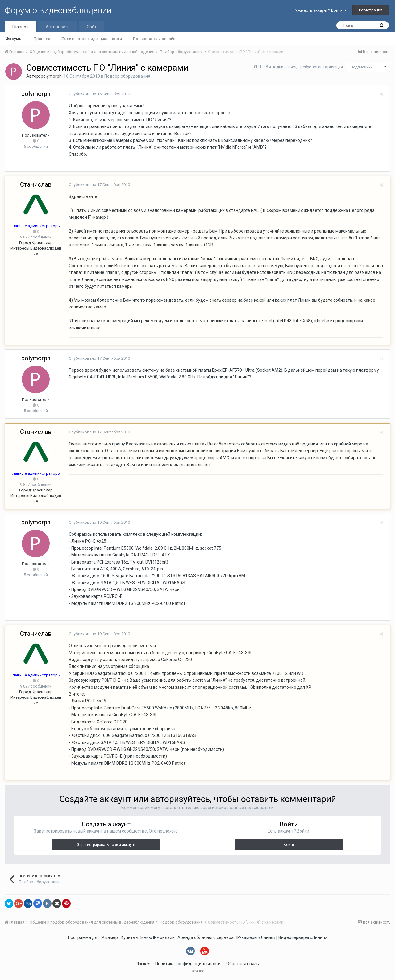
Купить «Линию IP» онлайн (148, 937)
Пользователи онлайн (154, 39)
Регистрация (371, 10)
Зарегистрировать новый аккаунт (106, 845)
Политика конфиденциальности (92, 39)
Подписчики (362, 67)
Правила (42, 39)
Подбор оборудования (127, 76)
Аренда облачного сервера (206, 937)
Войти (289, 845)
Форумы (14, 39)
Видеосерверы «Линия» (303, 937)
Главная (21, 27)
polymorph (51, 76)
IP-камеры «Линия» (256, 937)
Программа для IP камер (93, 937)
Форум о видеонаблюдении (58, 10)
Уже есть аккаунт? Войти (321, 10)
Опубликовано (97, 94)
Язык (143, 964)
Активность (58, 27)
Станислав (36, 184)
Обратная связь (243, 964)
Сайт (92, 27)
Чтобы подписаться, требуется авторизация (301, 67)
